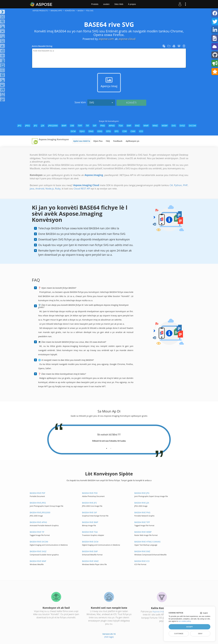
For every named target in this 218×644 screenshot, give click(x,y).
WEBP (165, 125)
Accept (189, 627)
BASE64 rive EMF (90, 551)
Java (32, 189)
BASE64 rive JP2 (89, 503)
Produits (95, 4)
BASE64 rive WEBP (143, 532)
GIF (95, 125)
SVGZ (182, 125)
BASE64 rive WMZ (90, 561)
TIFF (80, 125)
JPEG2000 (53, 125)
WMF (146, 125)
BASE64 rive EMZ (142, 551)
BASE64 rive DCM (90, 542)
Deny (200, 634)
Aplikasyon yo (132, 141)
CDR (125, 131)
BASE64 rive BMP (90, 522)
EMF (129, 125)
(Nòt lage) (109, 637)
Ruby (58, 189)
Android (40, 189)
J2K (43, 125)
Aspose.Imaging (160, 611)
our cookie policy (185, 621)
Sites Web (119, 4)
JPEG (28, 125)
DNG (91, 131)
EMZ (137, 125)
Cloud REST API (82, 189)
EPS (117, 131)
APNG (112, 125)
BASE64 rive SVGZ (38, 551)
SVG (101, 102)
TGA (121, 125)
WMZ (155, 125)
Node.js (50, 189)
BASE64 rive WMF (38, 561)
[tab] (107, 447)
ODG (100, 131)
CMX (133, 131)
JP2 (35, 125)
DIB (72, 125)
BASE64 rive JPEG (38, 503)
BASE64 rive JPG (142, 493)
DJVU (82, 131)
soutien (106, 4)
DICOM (192, 125)
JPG (19, 125)
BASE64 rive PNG (142, 512)
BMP (64, 125)
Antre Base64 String (42, 46)
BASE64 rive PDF (37, 493)
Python (178, 185)
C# (171, 185)
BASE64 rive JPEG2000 (40, 512)
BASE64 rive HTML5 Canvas (147, 542)
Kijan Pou (98, 141)
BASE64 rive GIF (89, 512)
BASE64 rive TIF (37, 532)
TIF (87, 125)
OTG (108, 131)
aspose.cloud (127, 39)
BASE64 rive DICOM (39, 542)
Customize (179, 634)
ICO (141, 131)
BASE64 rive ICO (142, 561)
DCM (73, 131)
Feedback (118, 141)
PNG (103, 125)
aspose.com (106, 39)
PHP (185, 185)
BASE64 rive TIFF (142, 522)
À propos (132, 4)
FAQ (108, 141)
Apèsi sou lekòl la (82, 141)
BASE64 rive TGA (90, 532)
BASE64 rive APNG (38, 522)
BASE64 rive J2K (142, 503)
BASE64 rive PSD (90, 493)
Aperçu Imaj (109, 86)
